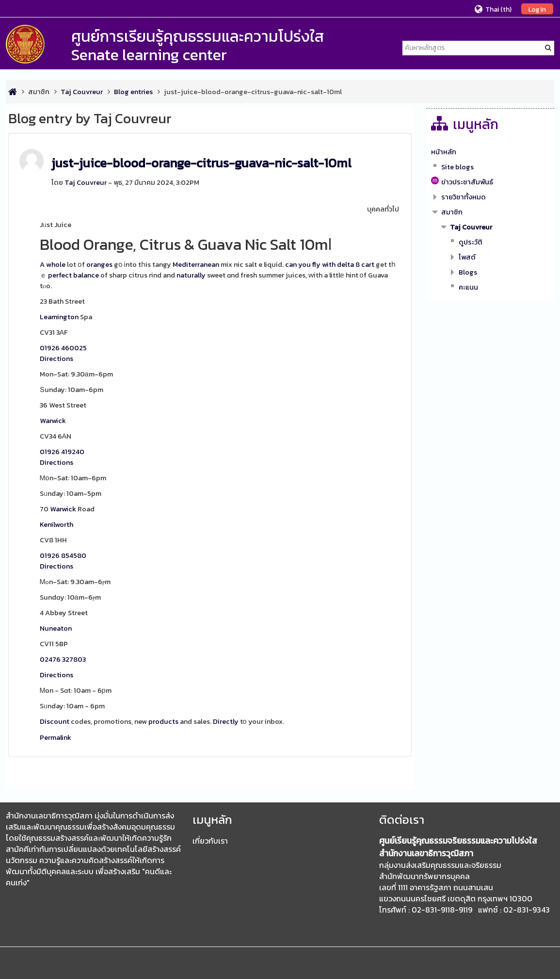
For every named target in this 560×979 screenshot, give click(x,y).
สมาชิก (39, 92)
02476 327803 (63, 659)
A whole (53, 264)
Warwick (53, 421)
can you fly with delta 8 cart (330, 264)
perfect (60, 275)
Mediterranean (196, 264)
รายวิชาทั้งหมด (464, 197)
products (163, 721)
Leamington (59, 317)
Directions (56, 359)
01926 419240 (62, 452)
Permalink (56, 737)
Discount (55, 721)
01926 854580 (63, 555)
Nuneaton (56, 628)
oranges (99, 264)
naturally (191, 275)
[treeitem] (490, 152)
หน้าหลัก (444, 152)
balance (86, 275)
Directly (226, 721)
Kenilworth (56, 524)
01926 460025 (63, 348)
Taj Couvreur (86, 182)
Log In (537, 9)
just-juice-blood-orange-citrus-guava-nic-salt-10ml (201, 163)
